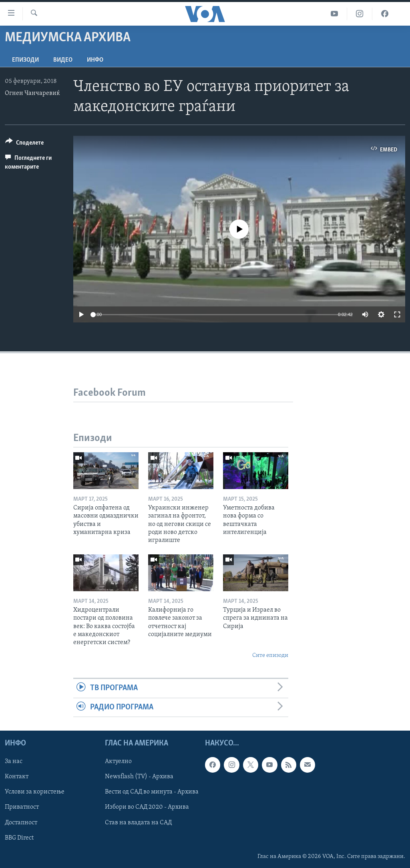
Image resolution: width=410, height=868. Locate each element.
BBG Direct (19, 838)
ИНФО (95, 60)
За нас (14, 761)
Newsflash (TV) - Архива (139, 777)
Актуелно (118, 761)
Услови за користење (35, 792)
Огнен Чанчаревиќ (32, 93)
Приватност (22, 807)
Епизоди (25, 60)
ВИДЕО (63, 60)
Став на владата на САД (138, 822)
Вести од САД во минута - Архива (152, 792)
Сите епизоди (270, 656)
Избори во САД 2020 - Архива (147, 807)
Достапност (21, 822)
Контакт (17, 777)
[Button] (24, 144)
